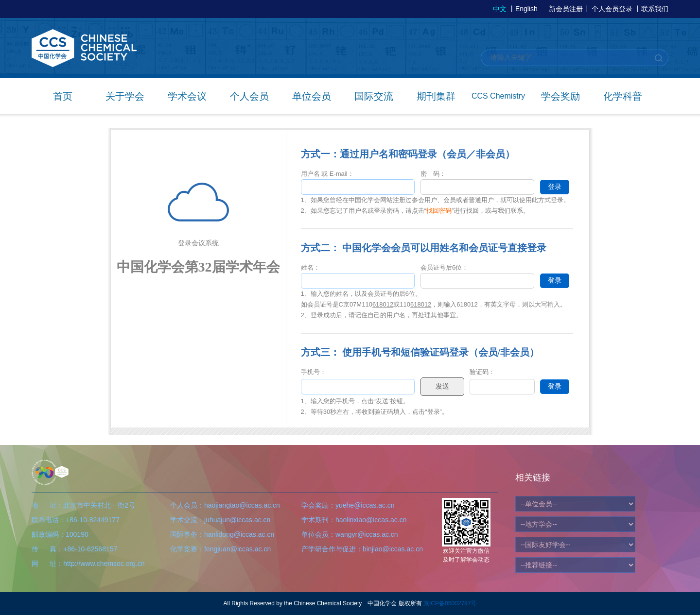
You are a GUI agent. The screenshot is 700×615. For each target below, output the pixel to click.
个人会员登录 (612, 9)
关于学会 (125, 96)
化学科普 (623, 96)
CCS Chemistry (498, 96)
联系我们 (655, 9)
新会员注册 (566, 9)
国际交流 (374, 96)
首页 (63, 96)
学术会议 (187, 96)
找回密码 (439, 211)
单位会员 (312, 96)
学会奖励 (560, 96)
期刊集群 (436, 96)
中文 (500, 9)
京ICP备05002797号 (450, 603)
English (526, 9)
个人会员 (249, 96)
